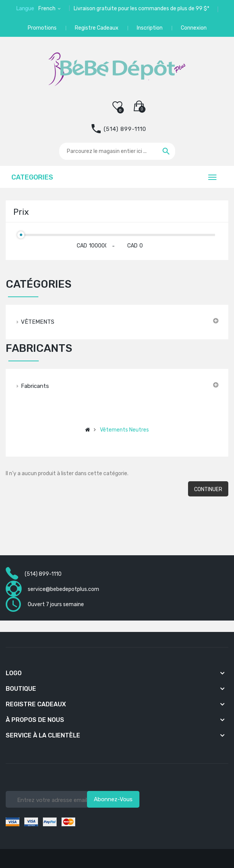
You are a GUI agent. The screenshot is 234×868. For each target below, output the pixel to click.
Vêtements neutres (124, 430)
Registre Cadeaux (97, 28)
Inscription (150, 28)
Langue (25, 9)
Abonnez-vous (113, 799)
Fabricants (35, 386)
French (47, 9)
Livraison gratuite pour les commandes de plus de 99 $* (142, 9)
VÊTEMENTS (38, 322)
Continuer (208, 489)
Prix (21, 212)
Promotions (42, 28)
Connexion (194, 28)
